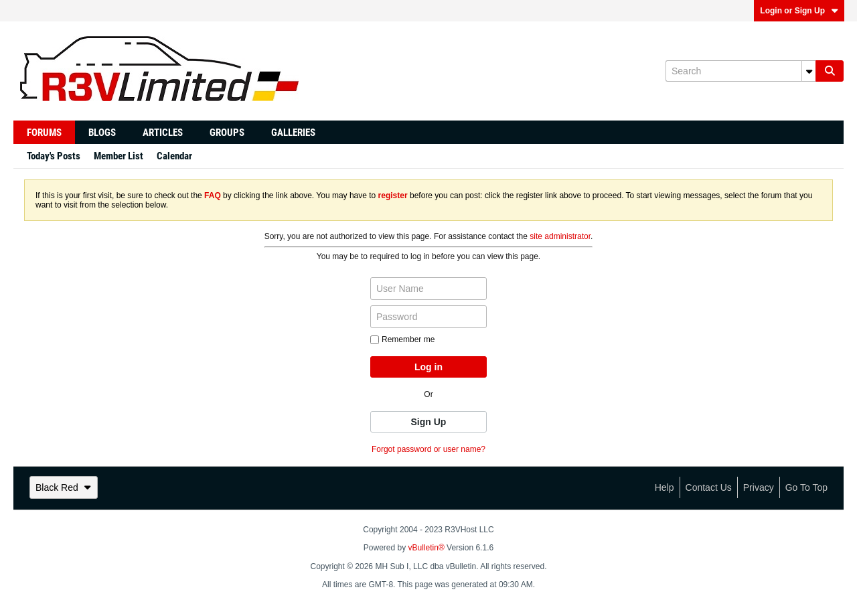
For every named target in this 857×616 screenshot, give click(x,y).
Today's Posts (54, 156)
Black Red (64, 487)
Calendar (174, 156)
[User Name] (428, 289)
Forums (44, 133)
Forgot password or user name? (428, 449)
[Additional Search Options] (809, 71)
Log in (428, 367)
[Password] (428, 317)
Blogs (102, 133)
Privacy (759, 487)
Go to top (806, 487)
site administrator (560, 236)
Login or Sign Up (799, 11)
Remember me (402, 339)
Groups (227, 133)
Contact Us (709, 487)
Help (665, 487)
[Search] (741, 71)
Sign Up (429, 422)
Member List (119, 156)
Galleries (293, 133)
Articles (163, 133)
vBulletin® (426, 548)
